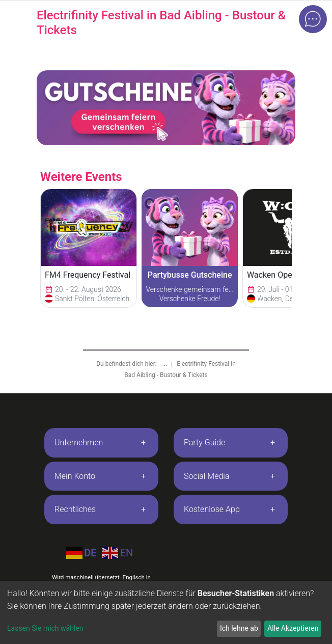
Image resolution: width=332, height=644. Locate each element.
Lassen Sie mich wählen (45, 628)
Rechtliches (75, 509)
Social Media (207, 476)
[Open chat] (313, 19)
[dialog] (166, 612)
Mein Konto (75, 476)
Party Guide (204, 442)
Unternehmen (79, 442)
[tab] (101, 443)
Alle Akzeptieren (293, 628)
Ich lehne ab (239, 628)
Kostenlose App (212, 509)
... (165, 364)
